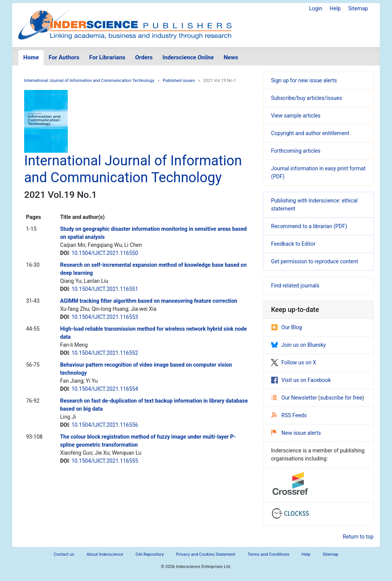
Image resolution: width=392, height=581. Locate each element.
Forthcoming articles (296, 151)
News (231, 57)
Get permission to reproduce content (314, 261)
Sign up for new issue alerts (304, 80)
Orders (144, 57)
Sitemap (358, 8)
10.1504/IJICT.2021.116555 (105, 461)
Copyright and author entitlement (310, 133)
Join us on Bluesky (298, 345)
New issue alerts (296, 433)
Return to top (358, 537)
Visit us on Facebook (301, 380)
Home (31, 57)
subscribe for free (341, 398)
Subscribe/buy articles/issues (306, 98)
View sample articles (296, 116)
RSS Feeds (289, 415)
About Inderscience (105, 554)
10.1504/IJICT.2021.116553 (105, 317)
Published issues (179, 81)
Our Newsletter (295, 398)
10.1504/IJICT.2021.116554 (105, 389)
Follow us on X (294, 362)
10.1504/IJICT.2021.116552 (105, 353)
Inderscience (188, 57)
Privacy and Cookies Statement (206, 554)
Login (316, 8)
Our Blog (287, 327)
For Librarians (107, 57)
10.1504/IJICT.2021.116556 (105, 425)
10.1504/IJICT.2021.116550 (105, 253)
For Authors (64, 57)
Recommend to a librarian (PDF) (309, 226)
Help (335, 8)
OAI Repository (150, 554)
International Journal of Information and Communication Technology (89, 81)
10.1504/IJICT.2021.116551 (105, 289)
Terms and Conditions (269, 554)
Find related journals (295, 286)
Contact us (64, 554)
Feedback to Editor (293, 244)
